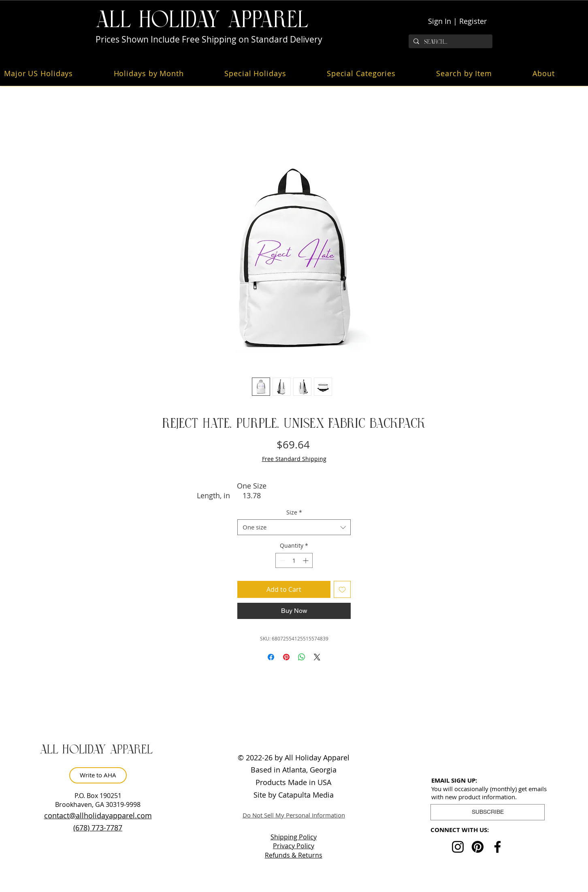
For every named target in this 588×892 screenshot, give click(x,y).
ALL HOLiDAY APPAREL (202, 20)
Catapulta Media (306, 795)
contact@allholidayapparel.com (98, 815)
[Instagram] (458, 847)
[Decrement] (282, 560)
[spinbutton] (294, 560)
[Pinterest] (478, 847)
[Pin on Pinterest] (286, 657)
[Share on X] (317, 657)
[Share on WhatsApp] (302, 657)
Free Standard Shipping (294, 459)
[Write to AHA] (98, 775)
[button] (164, 73)
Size (294, 512)
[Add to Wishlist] (342, 589)
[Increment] (306, 560)
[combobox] (294, 527)
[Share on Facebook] (271, 657)
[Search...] (450, 42)
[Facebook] (497, 847)
